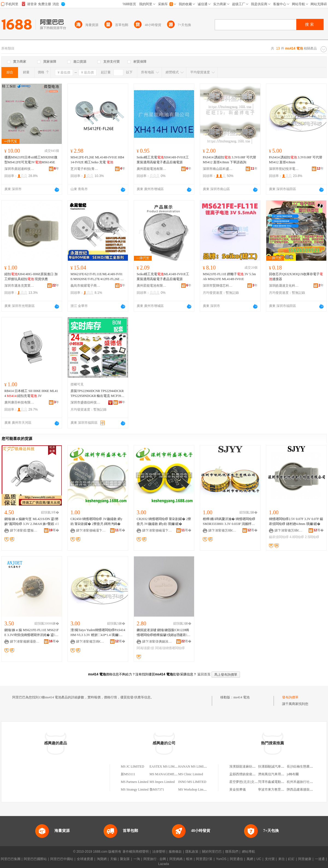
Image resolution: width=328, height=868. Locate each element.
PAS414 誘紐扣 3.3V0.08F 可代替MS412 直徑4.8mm (296, 160)
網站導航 (248, 852)
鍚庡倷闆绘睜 (279, 537)
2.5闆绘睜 (312, 537)
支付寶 (270, 859)
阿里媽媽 (176, 859)
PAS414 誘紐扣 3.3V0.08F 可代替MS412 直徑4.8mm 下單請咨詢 (229, 160)
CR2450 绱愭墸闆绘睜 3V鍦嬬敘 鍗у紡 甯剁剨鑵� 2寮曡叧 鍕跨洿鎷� (96, 521)
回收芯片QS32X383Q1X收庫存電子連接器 (296, 277)
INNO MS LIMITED (192, 782)
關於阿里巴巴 (212, 852)
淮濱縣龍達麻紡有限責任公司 (251, 767)
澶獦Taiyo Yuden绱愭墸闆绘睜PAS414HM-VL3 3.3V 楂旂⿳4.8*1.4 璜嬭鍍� (98, 633)
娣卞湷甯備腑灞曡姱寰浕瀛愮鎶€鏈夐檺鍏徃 (25, 641)
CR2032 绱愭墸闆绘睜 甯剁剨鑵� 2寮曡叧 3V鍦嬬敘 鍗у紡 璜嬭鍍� (164, 521)
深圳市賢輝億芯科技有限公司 (218, 286)
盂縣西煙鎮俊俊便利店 (246, 774)
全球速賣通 (85, 859)
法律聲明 (159, 852)
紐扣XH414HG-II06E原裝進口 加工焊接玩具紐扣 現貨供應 (31, 277)
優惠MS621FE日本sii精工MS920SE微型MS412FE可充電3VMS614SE (31, 160)
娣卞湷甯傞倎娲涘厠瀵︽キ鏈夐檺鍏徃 (157, 641)
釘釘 (291, 859)
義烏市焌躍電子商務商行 (86, 286)
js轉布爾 (293, 774)
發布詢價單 (290, 697)
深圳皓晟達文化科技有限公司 (284, 286)
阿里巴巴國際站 (35, 859)
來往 (282, 859)
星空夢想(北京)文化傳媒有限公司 (253, 782)
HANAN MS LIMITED (194, 767)
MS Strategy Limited (135, 789)
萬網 (250, 859)
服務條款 (175, 852)
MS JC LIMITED (132, 767)
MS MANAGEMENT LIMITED (171, 774)
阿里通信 (236, 859)
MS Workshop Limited (193, 789)
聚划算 (125, 859)
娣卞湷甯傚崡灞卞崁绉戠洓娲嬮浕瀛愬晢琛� (91, 530)
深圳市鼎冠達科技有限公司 (19, 169)
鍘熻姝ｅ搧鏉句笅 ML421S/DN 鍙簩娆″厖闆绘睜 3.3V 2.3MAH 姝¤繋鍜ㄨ (32, 521)
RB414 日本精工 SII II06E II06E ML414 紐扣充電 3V (31, 393)
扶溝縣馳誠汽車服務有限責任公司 (283, 767)
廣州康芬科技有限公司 (19, 402)
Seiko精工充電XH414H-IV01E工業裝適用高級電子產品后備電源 (163, 160)
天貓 (113, 859)
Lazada (164, 864)
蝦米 (189, 859)
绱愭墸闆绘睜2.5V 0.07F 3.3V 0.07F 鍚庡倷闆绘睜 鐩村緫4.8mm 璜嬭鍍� (296, 521)
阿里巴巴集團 (11, 859)
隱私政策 (192, 852)
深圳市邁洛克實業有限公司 (19, 286)
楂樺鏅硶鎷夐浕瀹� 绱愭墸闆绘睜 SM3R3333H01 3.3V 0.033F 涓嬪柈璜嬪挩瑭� (229, 522)
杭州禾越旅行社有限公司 (305, 782)
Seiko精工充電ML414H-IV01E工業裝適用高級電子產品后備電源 (163, 277)
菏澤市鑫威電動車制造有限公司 (281, 782)
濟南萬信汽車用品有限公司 (278, 774)
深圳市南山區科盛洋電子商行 (218, 169)
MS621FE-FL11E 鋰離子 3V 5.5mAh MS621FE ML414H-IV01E (229, 277)
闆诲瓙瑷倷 (145, 648)
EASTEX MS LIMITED (166, 767)
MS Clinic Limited (191, 774)
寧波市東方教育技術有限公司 (279, 789)
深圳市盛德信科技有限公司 (86, 402)
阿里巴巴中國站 (62, 859)
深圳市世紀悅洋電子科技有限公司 (284, 169)
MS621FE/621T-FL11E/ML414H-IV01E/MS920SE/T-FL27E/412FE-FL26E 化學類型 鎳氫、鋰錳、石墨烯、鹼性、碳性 (97, 277)
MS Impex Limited (162, 782)
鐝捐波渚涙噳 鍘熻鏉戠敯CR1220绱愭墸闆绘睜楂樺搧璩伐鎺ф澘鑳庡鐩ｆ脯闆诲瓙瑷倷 (164, 633)
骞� (54, 530)
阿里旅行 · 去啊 (155, 859)
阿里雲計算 (204, 859)
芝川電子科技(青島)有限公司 (86, 169)
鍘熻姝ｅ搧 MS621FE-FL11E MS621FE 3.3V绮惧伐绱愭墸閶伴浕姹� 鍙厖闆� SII (32, 633)
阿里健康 (305, 859)
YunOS (221, 859)
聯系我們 (232, 852)
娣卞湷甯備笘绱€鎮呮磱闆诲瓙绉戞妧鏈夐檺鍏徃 (223, 530)
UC (259, 859)
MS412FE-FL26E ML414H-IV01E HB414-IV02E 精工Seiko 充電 (97, 160)
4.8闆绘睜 (297, 537)
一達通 (320, 859)
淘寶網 (102, 859)
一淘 (137, 859)
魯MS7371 (157, 789)
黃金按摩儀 (238, 789)
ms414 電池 (241, 697)
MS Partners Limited (135, 782)
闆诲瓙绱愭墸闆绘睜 (170, 648)
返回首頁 (204, 674)
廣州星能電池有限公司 (152, 169)
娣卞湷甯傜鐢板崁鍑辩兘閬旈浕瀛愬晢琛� (25, 530)
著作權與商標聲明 (136, 852)
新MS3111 (128, 774)
